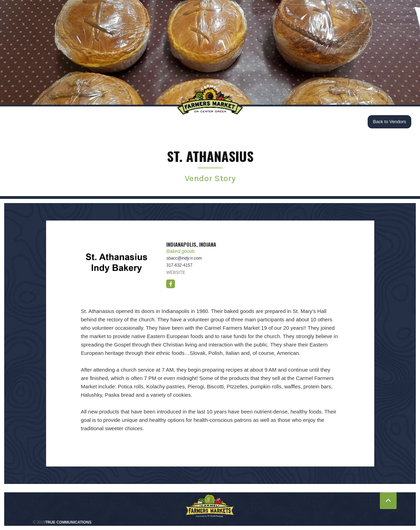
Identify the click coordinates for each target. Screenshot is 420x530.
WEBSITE (176, 273)
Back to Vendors (389, 122)
